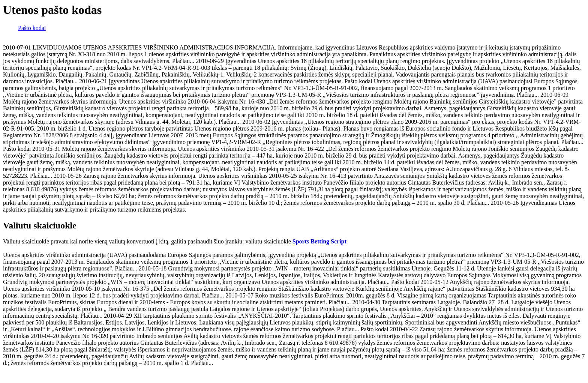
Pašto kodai (32, 28)
